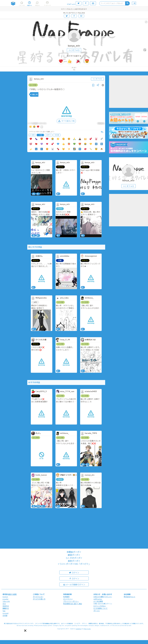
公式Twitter (98, 599)
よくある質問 (98, 601)
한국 (4, 604)
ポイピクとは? (38, 597)
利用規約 (66, 597)
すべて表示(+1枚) (66, 121)
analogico (79, 629)
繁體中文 (6, 608)
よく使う (32, 135)
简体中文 (6, 606)
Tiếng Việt (6, 601)
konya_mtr (74, 46)
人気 (40, 135)
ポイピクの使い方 (39, 599)
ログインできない (100, 606)
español (5, 599)
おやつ (48, 135)
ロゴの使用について (100, 608)
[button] (25, 631)
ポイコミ (97, 611)
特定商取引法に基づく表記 (73, 604)
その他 (57, 135)
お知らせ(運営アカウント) (103, 597)
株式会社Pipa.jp (129, 597)
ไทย (4, 611)
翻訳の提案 (12, 594)
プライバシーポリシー (71, 601)
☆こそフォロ (74, 50)
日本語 (5, 616)
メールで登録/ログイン (74, 584)
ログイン (74, 572)
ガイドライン (68, 599)
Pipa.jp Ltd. (87, 629)
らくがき (33, 85)
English (5, 597)
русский (6, 613)
